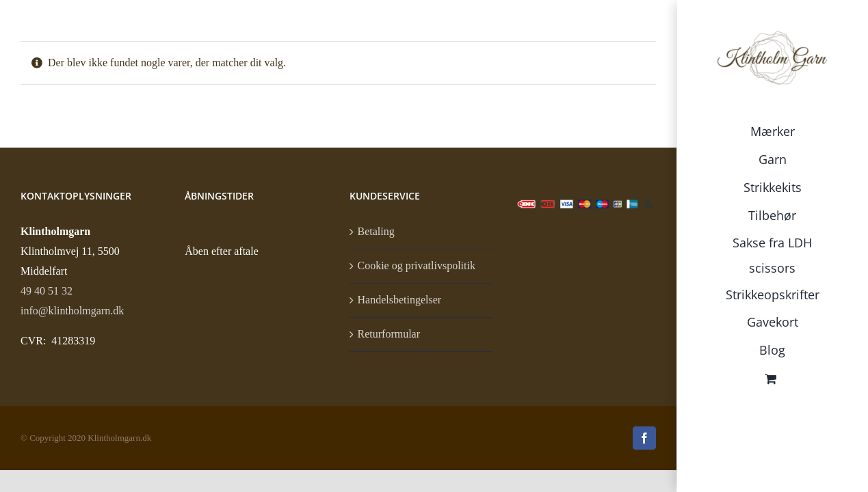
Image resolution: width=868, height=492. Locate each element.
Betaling (376, 231)
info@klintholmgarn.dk (72, 311)
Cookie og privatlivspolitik (417, 265)
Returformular (389, 334)
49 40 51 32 (47, 291)
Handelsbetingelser (400, 300)
